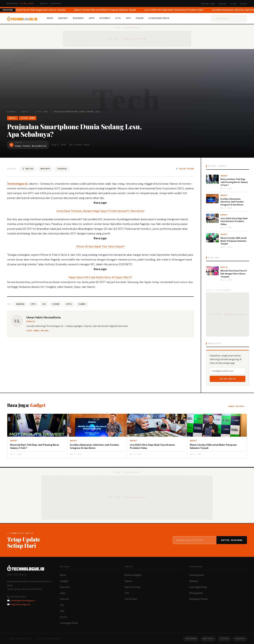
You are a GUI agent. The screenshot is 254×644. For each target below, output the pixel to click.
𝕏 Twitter (28, 169)
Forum (140, 18)
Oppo (33, 304)
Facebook (62, 169)
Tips (128, 18)
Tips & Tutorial (132, 587)
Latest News (41, 112)
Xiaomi (56, 304)
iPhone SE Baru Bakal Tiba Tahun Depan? (100, 247)
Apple (69, 304)
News (50, 18)
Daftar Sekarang (232, 540)
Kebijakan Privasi (198, 599)
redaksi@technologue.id (22, 601)
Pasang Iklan (196, 593)
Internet (105, 18)
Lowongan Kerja (159, 18)
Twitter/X (208, 639)
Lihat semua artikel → (39, 331)
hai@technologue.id (20, 604)
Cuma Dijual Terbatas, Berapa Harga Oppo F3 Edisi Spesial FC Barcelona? (100, 211)
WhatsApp (45, 169)
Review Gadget (133, 575)
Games (129, 581)
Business (78, 18)
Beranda (11, 112)
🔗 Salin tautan (185, 169)
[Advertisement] (127, 84)
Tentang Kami (208, 4)
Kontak (243, 4)
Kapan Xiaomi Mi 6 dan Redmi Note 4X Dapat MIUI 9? (100, 277)
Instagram (191, 639)
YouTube (224, 639)
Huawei (82, 304)
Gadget (63, 18)
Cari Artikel (131, 599)
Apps (92, 18)
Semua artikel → (238, 406)
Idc (44, 304)
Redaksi (223, 4)
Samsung (20, 304)
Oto (118, 18)
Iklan (233, 4)
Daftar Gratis (228, 379)
